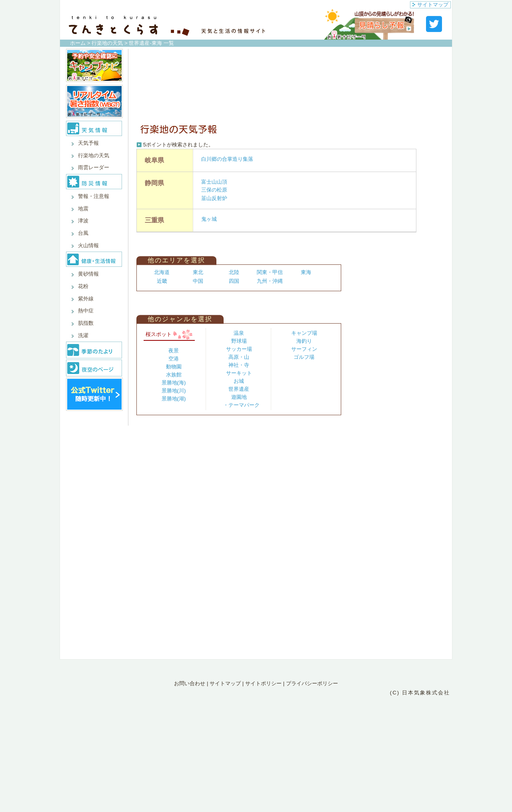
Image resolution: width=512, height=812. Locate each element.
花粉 (83, 286)
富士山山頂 (214, 182)
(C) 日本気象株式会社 (420, 693)
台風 (83, 233)
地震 (83, 209)
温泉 (239, 333)
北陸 (234, 272)
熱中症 (86, 311)
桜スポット (169, 334)
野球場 (239, 341)
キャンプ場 (304, 333)
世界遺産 (239, 389)
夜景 (174, 351)
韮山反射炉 (214, 198)
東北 (198, 272)
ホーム (78, 43)
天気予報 (88, 143)
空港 (174, 359)
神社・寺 (239, 365)
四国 (234, 281)
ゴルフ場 (304, 357)
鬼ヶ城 (209, 219)
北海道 (162, 272)
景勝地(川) (174, 391)
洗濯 (83, 335)
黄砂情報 (88, 274)
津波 (83, 221)
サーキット (239, 373)
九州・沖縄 (270, 281)
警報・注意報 (94, 196)
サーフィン (304, 349)
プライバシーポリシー (312, 683)
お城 (239, 381)
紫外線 (86, 299)
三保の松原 (214, 190)
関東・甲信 (270, 272)
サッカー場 (239, 349)
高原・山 (239, 357)
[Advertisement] (288, 85)
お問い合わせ (190, 683)
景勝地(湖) (174, 399)
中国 (198, 281)
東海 (306, 272)
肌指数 (86, 323)
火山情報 (88, 245)
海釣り (304, 341)
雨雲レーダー (94, 167)
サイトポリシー (263, 683)
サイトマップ (430, 5)
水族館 (174, 375)
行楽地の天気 (107, 43)
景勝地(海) (174, 383)
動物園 (174, 367)
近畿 (162, 281)
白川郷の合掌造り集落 (227, 159)
